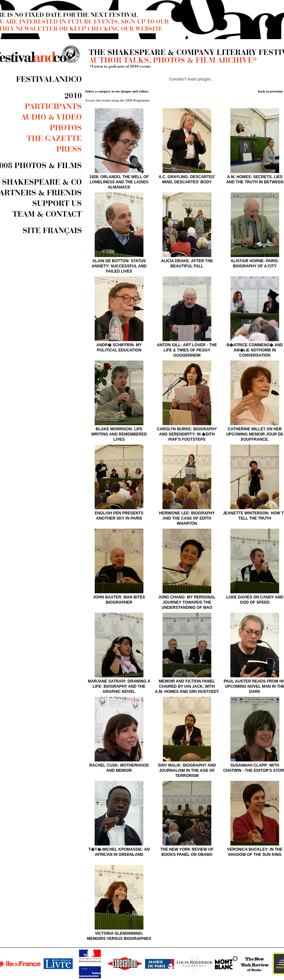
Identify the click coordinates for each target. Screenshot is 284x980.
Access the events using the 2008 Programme (118, 100)
